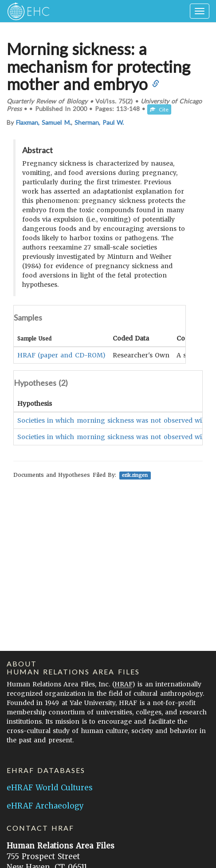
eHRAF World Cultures (50, 788)
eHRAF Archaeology (45, 806)
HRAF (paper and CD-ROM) (61, 355)
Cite (159, 109)
